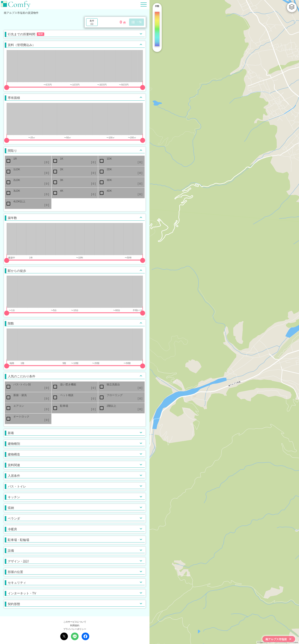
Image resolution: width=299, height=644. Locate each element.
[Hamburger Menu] (144, 4)
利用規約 (75, 625)
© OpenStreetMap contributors (285, 642)
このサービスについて (75, 622)
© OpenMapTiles (265, 642)
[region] (224, 322)
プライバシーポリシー (75, 629)
